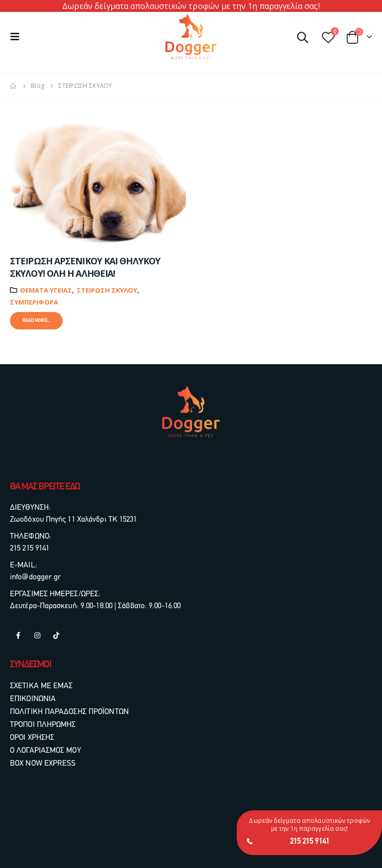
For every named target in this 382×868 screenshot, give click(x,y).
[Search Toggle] (302, 37)
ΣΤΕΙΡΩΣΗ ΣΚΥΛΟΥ (107, 290)
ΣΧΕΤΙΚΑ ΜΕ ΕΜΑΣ (42, 686)
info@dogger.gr (35, 577)
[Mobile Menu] (18, 37)
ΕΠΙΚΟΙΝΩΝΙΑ (33, 699)
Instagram (37, 635)
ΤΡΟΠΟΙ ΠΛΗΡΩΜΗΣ (43, 725)
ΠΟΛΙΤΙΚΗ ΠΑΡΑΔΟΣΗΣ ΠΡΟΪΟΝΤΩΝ (69, 712)
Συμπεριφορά (34, 302)
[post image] (98, 182)
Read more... (36, 321)
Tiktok (56, 635)
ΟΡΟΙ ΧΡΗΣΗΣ (32, 738)
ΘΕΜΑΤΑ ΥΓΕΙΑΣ (46, 290)
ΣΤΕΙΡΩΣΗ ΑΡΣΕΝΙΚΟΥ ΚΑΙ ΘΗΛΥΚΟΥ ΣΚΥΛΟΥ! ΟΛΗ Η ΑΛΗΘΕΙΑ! (85, 267)
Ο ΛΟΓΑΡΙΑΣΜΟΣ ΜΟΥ (46, 751)
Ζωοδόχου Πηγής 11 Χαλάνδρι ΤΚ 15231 (74, 520)
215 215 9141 (30, 549)
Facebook (18, 635)
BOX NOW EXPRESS (43, 764)
